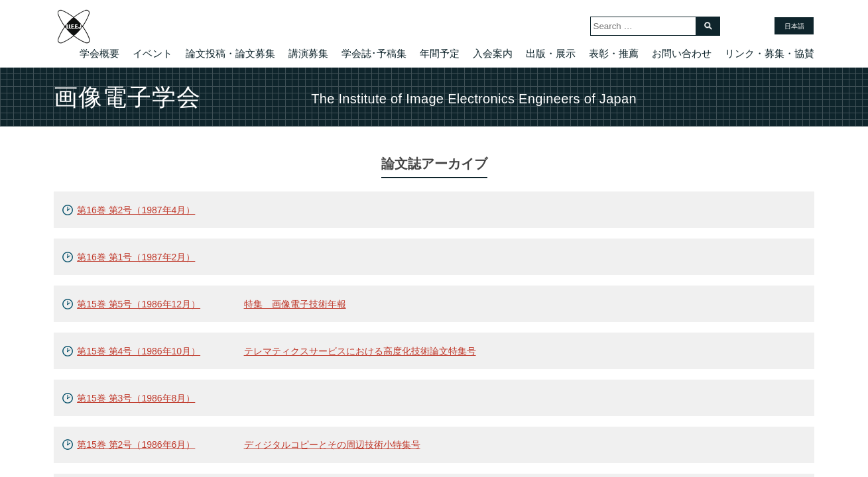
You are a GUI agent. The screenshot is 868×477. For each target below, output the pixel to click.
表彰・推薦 (614, 53)
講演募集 (308, 53)
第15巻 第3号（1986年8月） (136, 398)
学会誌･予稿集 (374, 53)
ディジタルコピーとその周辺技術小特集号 (332, 445)
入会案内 (493, 53)
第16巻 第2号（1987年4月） (136, 210)
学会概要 (99, 53)
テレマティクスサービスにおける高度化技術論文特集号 (360, 351)
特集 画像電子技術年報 (295, 304)
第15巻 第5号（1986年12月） (139, 304)
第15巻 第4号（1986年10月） (139, 351)
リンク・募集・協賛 (770, 53)
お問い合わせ (682, 53)
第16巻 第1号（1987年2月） (136, 257)
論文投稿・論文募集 (230, 53)
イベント (153, 53)
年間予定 (440, 53)
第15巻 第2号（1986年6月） (136, 445)
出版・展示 (551, 53)
